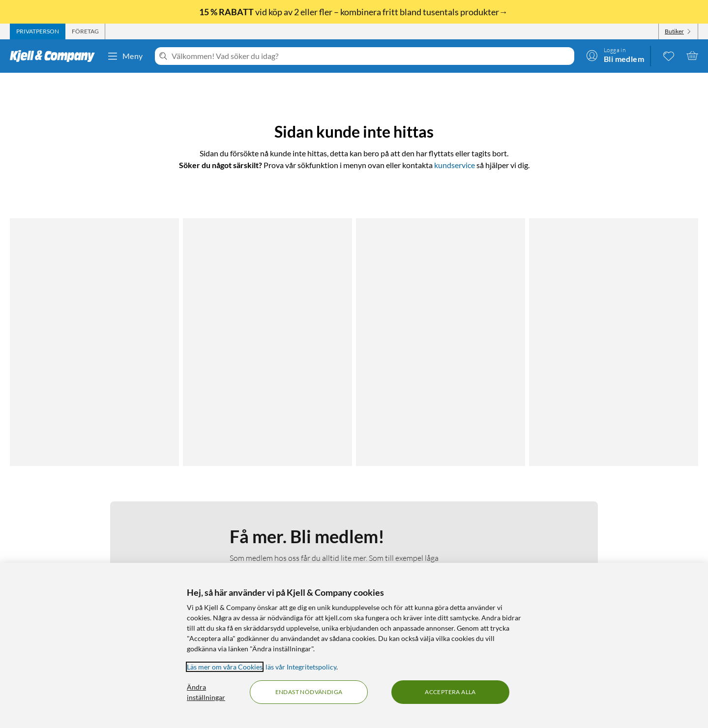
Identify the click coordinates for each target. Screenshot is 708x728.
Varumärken (434, 556)
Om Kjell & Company (279, 509)
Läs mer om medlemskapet (274, 346)
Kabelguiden (434, 509)
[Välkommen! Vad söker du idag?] (371, 56)
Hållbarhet (263, 544)
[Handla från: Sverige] (617, 552)
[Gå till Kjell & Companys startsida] (55, 56)
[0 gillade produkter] (669, 56)
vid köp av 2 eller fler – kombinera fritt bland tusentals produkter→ (354, 12)
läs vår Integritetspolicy (301, 667)
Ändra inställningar (206, 692)
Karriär (258, 556)
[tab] (38, 31)
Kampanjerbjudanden (448, 520)
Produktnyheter (440, 544)
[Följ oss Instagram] (617, 509)
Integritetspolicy (87, 532)
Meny (125, 56)
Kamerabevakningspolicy (100, 544)
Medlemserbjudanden (449, 532)
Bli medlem (275, 406)
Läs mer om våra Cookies (225, 667)
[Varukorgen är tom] (692, 56)
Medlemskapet (269, 520)
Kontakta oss (82, 509)
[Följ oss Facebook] (593, 509)
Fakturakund (82, 520)
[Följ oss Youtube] (641, 509)
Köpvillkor (77, 556)
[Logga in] (615, 56)
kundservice (455, 165)
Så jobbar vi (265, 532)
